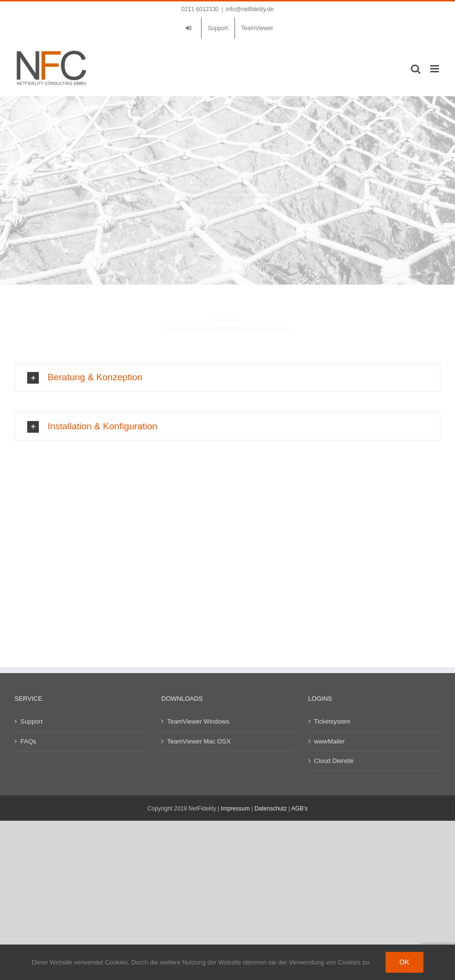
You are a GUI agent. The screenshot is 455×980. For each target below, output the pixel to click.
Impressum (235, 809)
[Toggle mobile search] (416, 69)
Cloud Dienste (334, 761)
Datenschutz (271, 809)
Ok (404, 962)
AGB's (300, 809)
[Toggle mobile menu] (435, 69)
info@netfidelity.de (250, 9)
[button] (227, 451)
